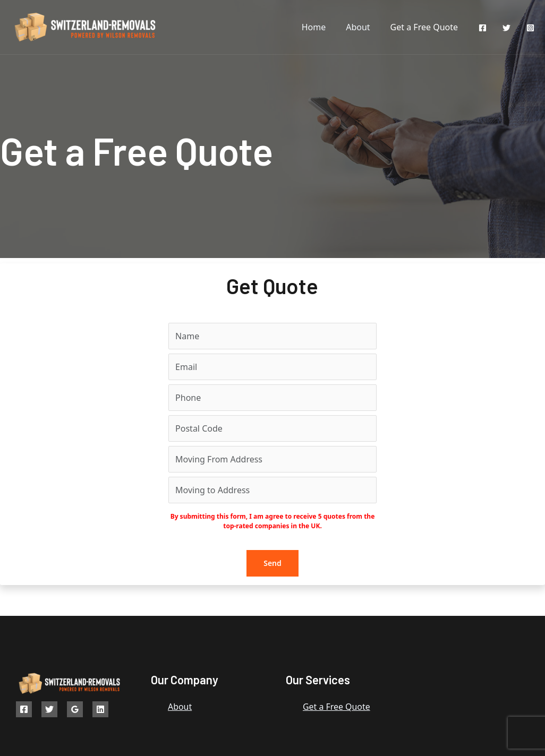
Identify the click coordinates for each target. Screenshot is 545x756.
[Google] (75, 709)
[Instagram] (530, 28)
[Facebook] (483, 28)
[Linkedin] (100, 709)
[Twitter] (506, 28)
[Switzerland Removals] (86, 26)
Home (322, 27)
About (363, 27)
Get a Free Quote (426, 27)
